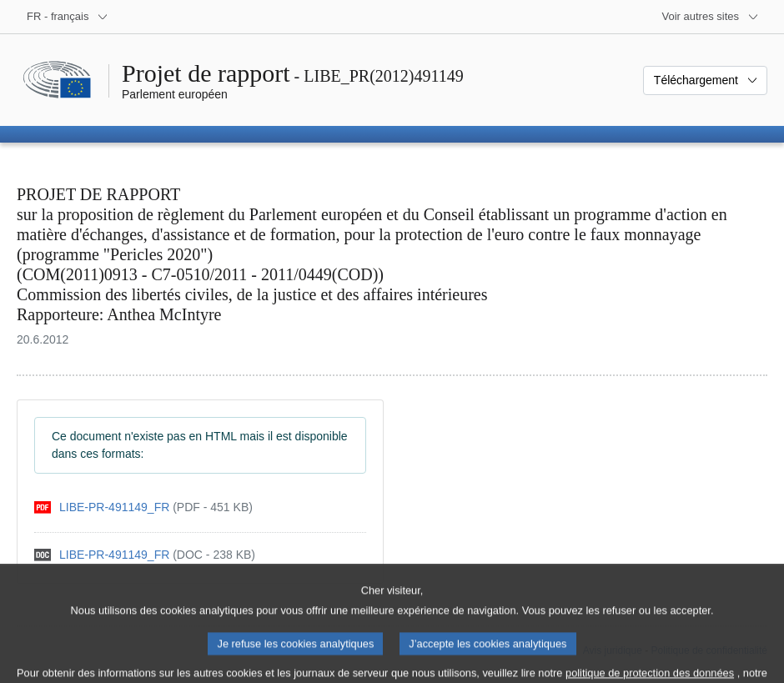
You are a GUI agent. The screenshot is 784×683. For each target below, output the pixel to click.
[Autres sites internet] (711, 17)
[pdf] (143, 507)
